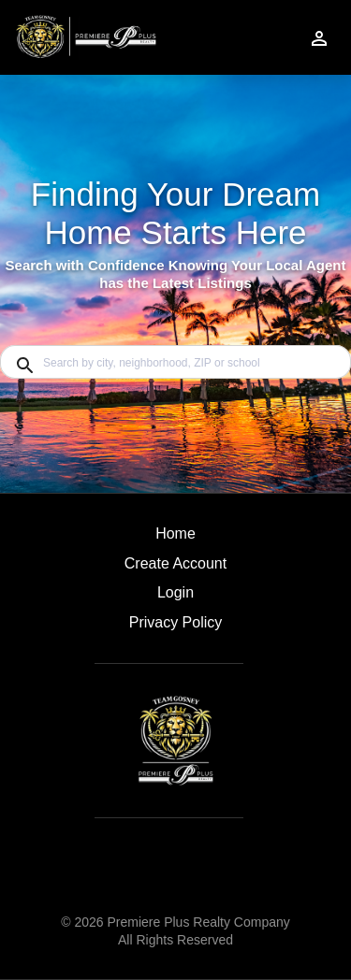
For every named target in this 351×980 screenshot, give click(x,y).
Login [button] (175, 592)
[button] (175, 598)
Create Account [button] (175, 563)
